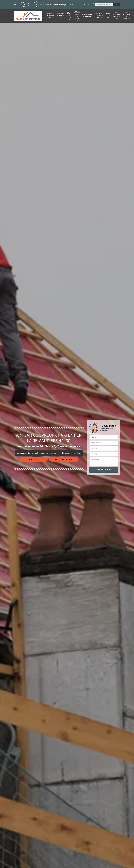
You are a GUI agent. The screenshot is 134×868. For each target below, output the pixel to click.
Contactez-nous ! (64, 459)
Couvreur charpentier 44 (50, 16)
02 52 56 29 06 (19, 4)
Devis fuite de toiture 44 (69, 16)
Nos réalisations (33, 459)
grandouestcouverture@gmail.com (56, 4)
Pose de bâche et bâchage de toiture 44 (77, 16)
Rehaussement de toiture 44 (87, 16)
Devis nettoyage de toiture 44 (127, 16)
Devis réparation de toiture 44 (117, 16)
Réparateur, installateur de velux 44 (99, 16)
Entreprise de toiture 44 (60, 16)
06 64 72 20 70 (33, 4)
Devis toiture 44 (108, 16)
